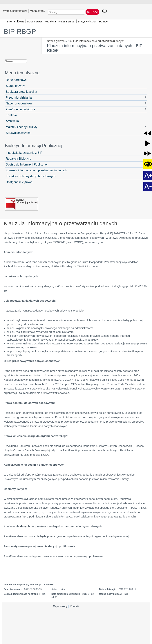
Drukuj (105, 11)
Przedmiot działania (19, 97)
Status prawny (15, 86)
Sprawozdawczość (18, 133)
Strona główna (56, 41)
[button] (147, 133)
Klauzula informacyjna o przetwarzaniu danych (96, 41)
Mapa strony (37, 11)
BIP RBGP (20, 31)
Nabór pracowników (19, 103)
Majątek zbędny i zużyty (22, 127)
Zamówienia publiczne (21, 109)
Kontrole (11, 115)
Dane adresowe (16, 80)
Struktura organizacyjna (21, 92)
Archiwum (12, 121)
